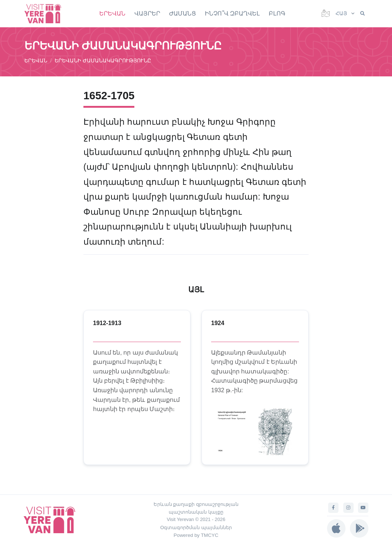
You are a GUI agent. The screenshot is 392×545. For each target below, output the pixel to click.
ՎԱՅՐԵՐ (147, 13)
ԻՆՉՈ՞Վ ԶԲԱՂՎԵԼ (232, 13)
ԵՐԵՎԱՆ (112, 13)
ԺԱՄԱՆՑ (183, 13)
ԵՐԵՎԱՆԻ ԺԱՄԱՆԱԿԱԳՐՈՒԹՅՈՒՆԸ (103, 61)
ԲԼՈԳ (277, 13)
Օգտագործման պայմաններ (196, 527)
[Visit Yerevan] (47, 13)
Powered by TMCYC (196, 535)
